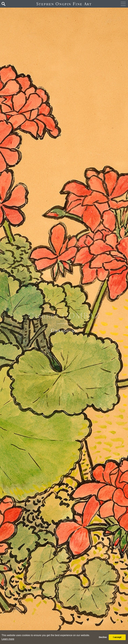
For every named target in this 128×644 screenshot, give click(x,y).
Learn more (8, 639)
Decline (103, 637)
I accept (117, 637)
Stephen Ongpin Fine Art (64, 4)
